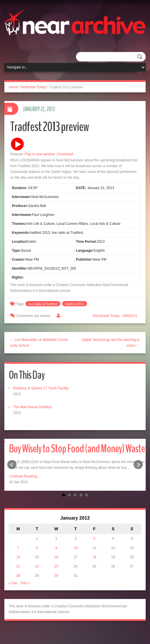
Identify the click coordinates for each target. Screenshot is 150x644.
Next (138, 465)
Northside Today (33, 87)
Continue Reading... (24, 476)
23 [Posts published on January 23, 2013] (56, 566)
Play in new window (40, 154)
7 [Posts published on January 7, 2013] (18, 548)
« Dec (13, 583)
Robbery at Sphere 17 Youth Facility (41, 388)
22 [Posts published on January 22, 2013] (37, 566)
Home (13, 87)
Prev (12, 465)
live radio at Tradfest (43, 304)
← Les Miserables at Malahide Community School (39, 343)
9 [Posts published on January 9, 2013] (56, 548)
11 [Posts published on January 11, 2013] (94, 548)
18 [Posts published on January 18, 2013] (94, 557)
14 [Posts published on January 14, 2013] (18, 557)
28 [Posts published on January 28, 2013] (18, 576)
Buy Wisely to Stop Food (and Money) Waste (77, 449)
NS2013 (131, 316)
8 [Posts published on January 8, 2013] (37, 548)
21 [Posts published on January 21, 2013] (18, 566)
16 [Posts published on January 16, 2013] (56, 557)
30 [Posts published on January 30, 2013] (56, 576)
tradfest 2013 (75, 304)
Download (65, 154)
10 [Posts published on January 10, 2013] (76, 548)
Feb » (25, 583)
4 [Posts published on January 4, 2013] (94, 539)
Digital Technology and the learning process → (111, 343)
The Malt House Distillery (33, 407)
